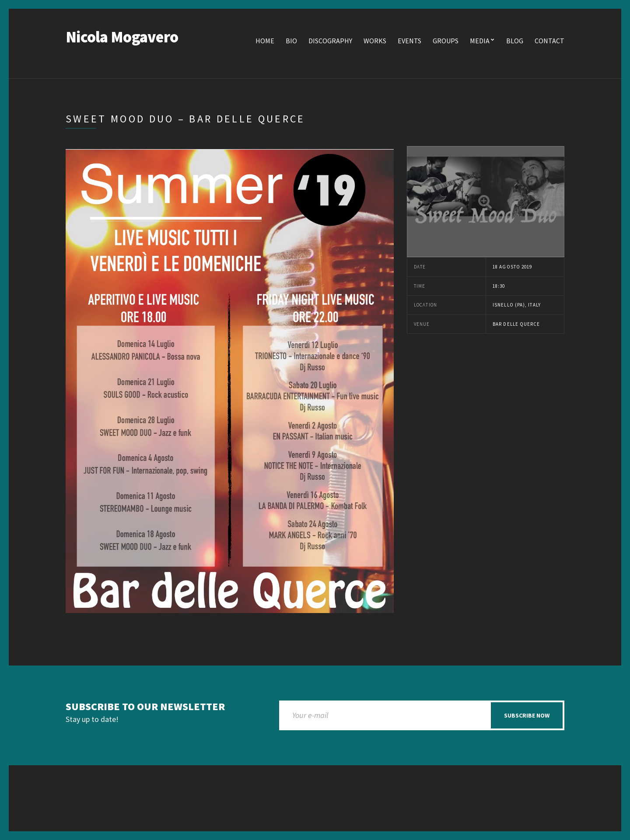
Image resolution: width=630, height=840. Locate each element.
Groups (446, 41)
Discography (330, 41)
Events (409, 41)
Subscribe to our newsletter (145, 707)
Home (265, 41)
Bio (291, 41)
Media (480, 41)
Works (375, 41)
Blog (515, 41)
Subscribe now (527, 715)
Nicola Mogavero (122, 37)
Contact (549, 41)
